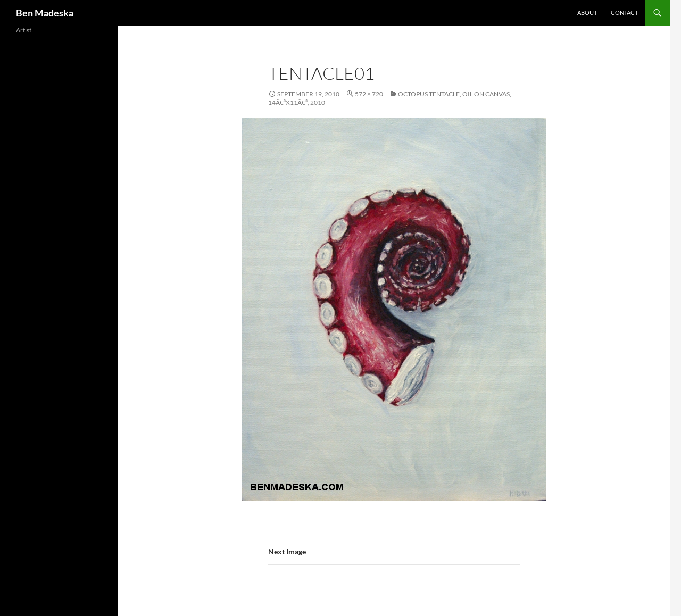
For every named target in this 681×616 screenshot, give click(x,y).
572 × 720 (369, 94)
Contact (624, 13)
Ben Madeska (45, 13)
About (587, 13)
